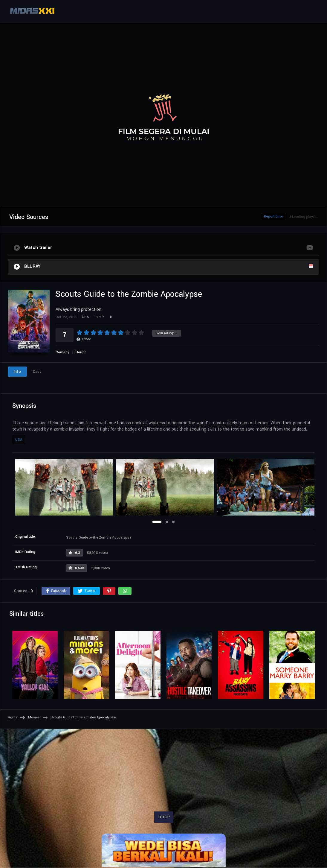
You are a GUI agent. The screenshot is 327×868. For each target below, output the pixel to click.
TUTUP (164, 817)
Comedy (62, 352)
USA (19, 440)
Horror (81, 352)
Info (17, 372)
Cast (37, 372)
